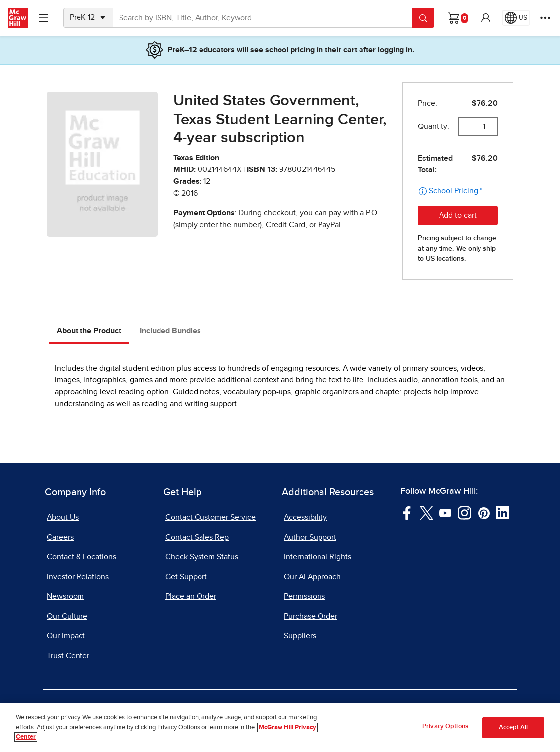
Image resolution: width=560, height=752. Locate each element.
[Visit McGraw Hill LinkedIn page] (502, 512)
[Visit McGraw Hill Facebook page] (407, 512)
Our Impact (66, 636)
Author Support (310, 537)
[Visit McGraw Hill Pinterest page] (484, 512)
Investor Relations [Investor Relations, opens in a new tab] (78, 577)
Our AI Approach (312, 577)
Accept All (513, 730)
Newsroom (65, 596)
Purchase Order (311, 616)
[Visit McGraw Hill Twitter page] (426, 512)
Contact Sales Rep (197, 537)
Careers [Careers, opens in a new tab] (60, 537)
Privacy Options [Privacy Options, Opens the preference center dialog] (445, 729)
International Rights (318, 557)
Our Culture (67, 616)
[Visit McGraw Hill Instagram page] (464, 512)
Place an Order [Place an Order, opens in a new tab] (191, 596)
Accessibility (305, 517)
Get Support (186, 577)
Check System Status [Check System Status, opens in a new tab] (202, 557)
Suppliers (300, 636)
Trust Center (68, 656)
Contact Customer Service (211, 517)
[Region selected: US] (516, 18)
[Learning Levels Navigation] (43, 18)
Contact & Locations (81, 557)
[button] (486, 18)
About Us (63, 517)
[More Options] (545, 18)
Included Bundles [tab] (170, 331)
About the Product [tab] (89, 331)
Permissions (304, 596)
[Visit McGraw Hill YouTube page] (445, 512)
